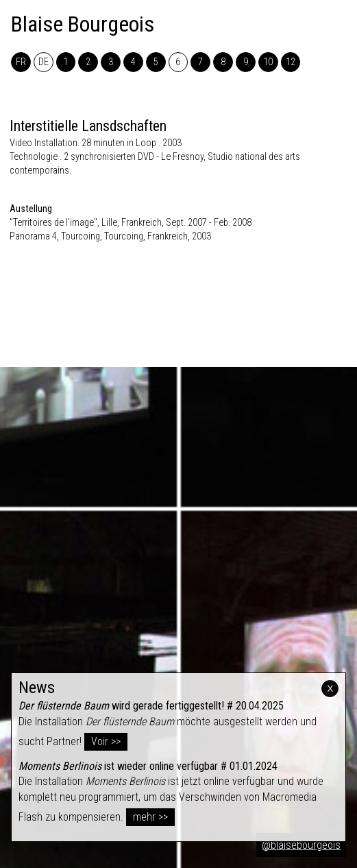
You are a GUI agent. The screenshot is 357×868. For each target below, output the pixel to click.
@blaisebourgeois (301, 845)
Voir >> (106, 741)
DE (44, 62)
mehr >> (150, 817)
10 (268, 62)
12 (291, 62)
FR (21, 62)
